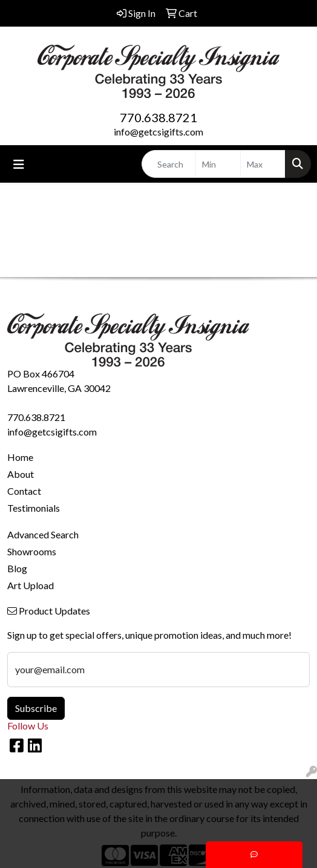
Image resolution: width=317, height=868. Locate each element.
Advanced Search (43, 534)
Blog (17, 568)
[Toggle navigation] (19, 164)
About (21, 474)
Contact (24, 491)
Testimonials (34, 508)
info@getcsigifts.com (158, 132)
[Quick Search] (169, 164)
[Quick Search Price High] (263, 164)
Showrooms (32, 551)
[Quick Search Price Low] (218, 164)
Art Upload (31, 585)
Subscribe (36, 708)
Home (20, 457)
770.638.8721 (158, 117)
